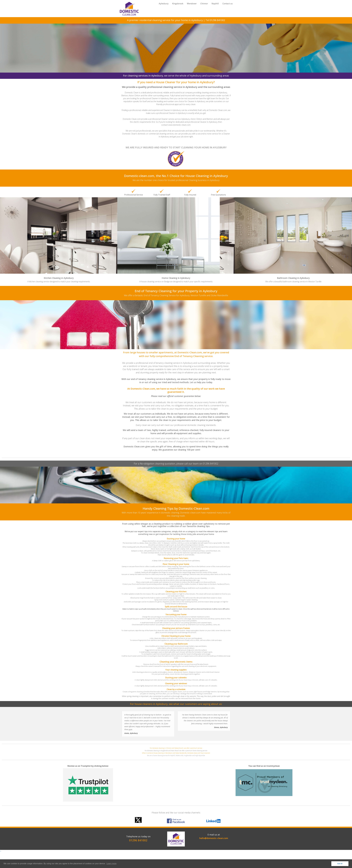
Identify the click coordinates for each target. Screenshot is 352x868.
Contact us (228, 3)
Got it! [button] (340, 864)
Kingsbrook (178, 3)
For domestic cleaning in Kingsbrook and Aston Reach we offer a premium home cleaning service (176, 751)
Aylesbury (164, 3)
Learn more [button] (111, 864)
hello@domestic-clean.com (214, 838)
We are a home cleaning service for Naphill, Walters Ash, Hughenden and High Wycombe (176, 755)
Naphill (215, 3)
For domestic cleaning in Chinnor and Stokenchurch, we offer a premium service (176, 748)
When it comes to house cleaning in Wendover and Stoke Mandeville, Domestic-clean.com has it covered (176, 753)
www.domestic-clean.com (179, 125)
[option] (176, 827)
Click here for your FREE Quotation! (176, 58)
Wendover (192, 3)
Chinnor (204, 3)
